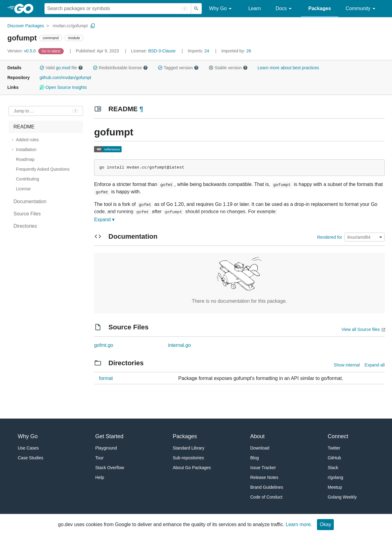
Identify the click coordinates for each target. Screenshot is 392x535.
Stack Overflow (110, 468)
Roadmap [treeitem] (25, 159)
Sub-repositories (188, 458)
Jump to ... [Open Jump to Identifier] (24, 111)
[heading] (26, 9)
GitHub (334, 458)
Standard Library (189, 448)
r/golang (335, 477)
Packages (320, 8)
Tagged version (178, 68)
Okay (325, 524)
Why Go (221, 9)
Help (100, 477)
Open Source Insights (63, 87)
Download (260, 448)
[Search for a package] (118, 9)
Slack (333, 468)
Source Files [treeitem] (27, 214)
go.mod (63, 68)
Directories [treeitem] (25, 226)
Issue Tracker (263, 468)
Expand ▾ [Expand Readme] (104, 220)
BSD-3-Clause (162, 51)
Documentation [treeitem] (30, 201)
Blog (254, 458)
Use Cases (28, 448)
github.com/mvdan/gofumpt (65, 78)
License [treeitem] (23, 189)
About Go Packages (192, 468)
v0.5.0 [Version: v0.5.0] (22, 51)
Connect (338, 436)
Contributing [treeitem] (28, 179)
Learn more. (299, 524)
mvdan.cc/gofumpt (70, 26)
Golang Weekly (342, 497)
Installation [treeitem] (26, 150)
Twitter (334, 448)
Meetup (335, 487)
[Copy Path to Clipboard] (93, 26)
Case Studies (30, 458)
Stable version (228, 68)
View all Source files (361, 329)
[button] (42, 68)
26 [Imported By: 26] (236, 51)
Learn (255, 8)
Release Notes (264, 477)
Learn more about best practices (288, 68)
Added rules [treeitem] (27, 140)
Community (362, 9)
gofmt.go (104, 345)
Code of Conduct (266, 497)
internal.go (179, 345)
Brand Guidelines (267, 487)
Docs (285, 9)
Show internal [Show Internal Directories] (347, 365)
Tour (99, 458)
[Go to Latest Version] (52, 51)
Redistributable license (120, 68)
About (257, 436)
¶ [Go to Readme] (141, 109)
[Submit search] (196, 9)
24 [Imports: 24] (199, 51)
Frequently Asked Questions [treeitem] (43, 169)
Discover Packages (26, 26)
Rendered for (330, 237)
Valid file (61, 68)
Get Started (109, 436)
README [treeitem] (24, 127)
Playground (106, 448)
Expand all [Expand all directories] (375, 365)
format (106, 378)
